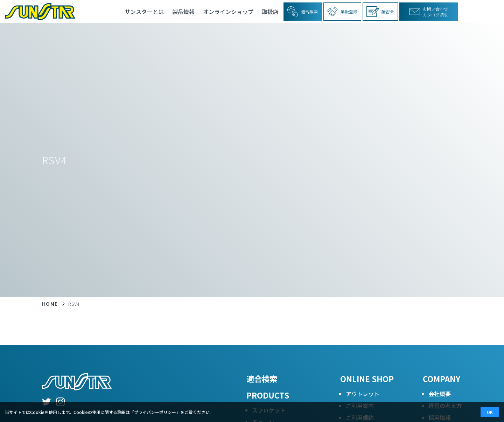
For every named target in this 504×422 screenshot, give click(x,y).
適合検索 (262, 379)
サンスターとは (144, 12)
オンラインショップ (228, 12)
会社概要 (440, 394)
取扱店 (270, 12)
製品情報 (183, 12)
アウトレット (363, 394)
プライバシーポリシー (155, 412)
